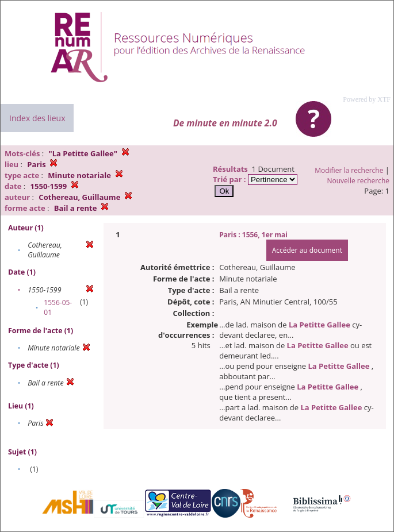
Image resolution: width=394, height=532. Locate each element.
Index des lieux (37, 118)
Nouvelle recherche (359, 181)
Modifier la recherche (349, 170)
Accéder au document (307, 250)
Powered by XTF (367, 99)
